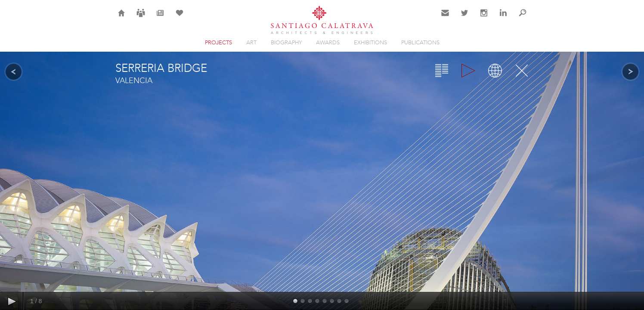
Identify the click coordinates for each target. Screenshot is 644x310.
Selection (180, 18)
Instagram (484, 18)
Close (522, 71)
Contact (445, 18)
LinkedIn (503, 18)
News (160, 18)
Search (523, 18)
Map (495, 71)
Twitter (465, 18)
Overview (442, 71)
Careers (141, 18)
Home (122, 18)
